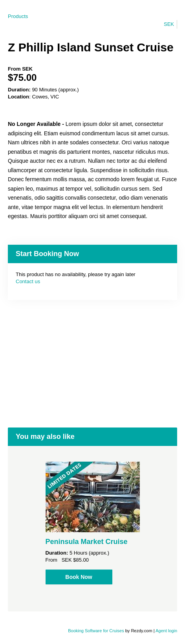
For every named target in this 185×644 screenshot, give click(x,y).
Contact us (28, 281)
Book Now (79, 577)
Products (18, 16)
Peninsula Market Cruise (87, 542)
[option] (92, 523)
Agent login (166, 631)
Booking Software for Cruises (97, 631)
